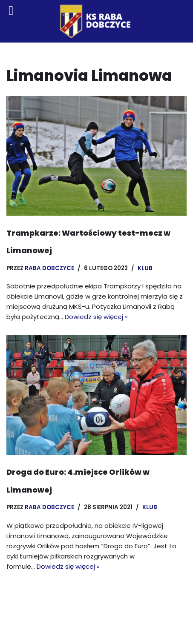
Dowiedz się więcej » (96, 317)
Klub (145, 268)
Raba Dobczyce (49, 268)
